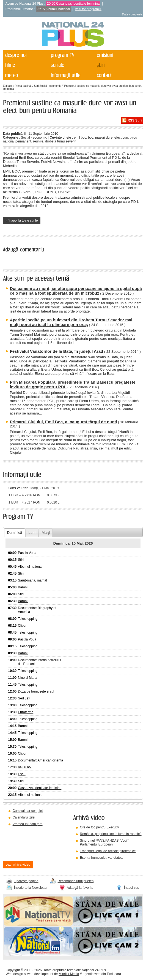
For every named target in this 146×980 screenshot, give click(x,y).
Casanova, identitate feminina (78, 4)
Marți (46, 533)
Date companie (132, 14)
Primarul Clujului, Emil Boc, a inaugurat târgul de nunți (64, 422)
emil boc (80, 138)
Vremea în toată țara (28, 824)
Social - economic (34, 138)
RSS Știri (135, 120)
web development (40, 974)
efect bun (121, 138)
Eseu (22, 774)
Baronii (23, 587)
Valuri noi (25, 767)
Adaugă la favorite (80, 888)
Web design (14, 974)
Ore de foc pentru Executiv (100, 827)
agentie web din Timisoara (102, 974)
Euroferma (26, 712)
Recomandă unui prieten (76, 881)
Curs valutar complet (28, 811)
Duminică (14, 533)
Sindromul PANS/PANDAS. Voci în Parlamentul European (105, 842)
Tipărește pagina (26, 881)
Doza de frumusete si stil (36, 691)
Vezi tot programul (88, 9)
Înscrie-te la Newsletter (31, 888)
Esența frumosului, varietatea (101, 858)
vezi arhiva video (18, 865)
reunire (38, 141)
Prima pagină (23, 86)
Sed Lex (24, 698)
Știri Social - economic (47, 86)
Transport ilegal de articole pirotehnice (108, 851)
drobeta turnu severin (61, 141)
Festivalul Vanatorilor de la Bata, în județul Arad (57, 351)
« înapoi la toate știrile (22, 220)
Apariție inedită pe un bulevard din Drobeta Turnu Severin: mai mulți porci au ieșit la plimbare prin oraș (71, 322)
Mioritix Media (69, 974)
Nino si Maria (27, 678)
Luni (32, 533)
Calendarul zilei (24, 817)
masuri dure (104, 138)
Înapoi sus (132, 888)
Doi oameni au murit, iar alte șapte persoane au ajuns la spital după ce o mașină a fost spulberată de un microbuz (76, 291)
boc (91, 138)
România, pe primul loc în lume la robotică (111, 834)
